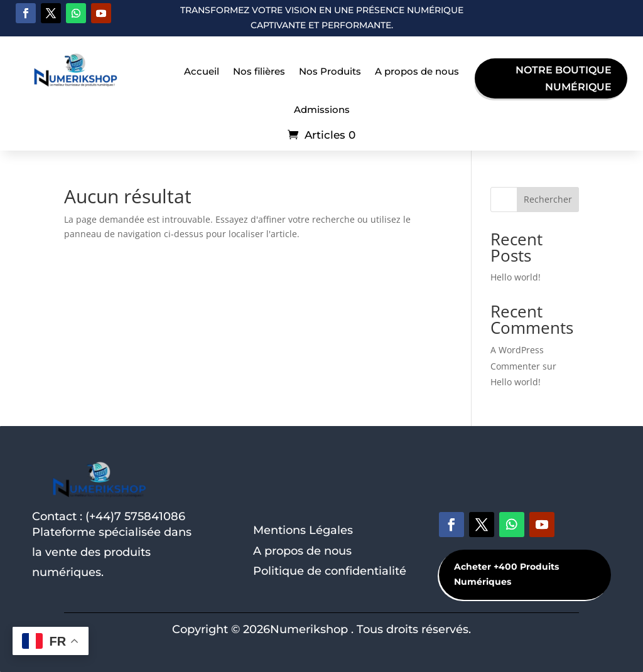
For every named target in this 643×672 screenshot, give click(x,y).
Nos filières (259, 71)
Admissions (322, 109)
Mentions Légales (303, 530)
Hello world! (516, 277)
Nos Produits (330, 71)
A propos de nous (417, 71)
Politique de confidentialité (330, 571)
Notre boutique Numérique (564, 78)
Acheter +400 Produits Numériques (506, 574)
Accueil (202, 71)
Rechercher (548, 199)
